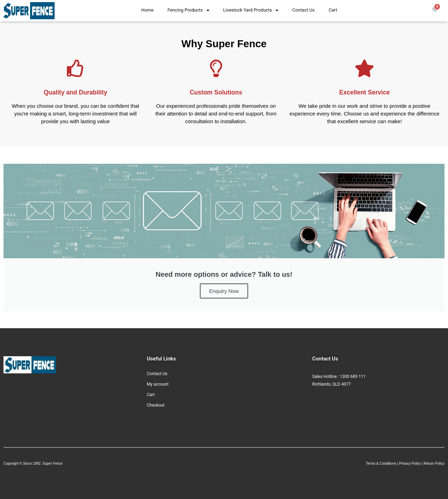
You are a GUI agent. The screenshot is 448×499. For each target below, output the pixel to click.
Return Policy (434, 463)
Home (148, 10)
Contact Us (303, 10)
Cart (333, 10)
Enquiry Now (224, 291)
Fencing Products (188, 10)
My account (158, 384)
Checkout (156, 405)
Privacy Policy (410, 463)
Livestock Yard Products (251, 10)
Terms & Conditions (381, 463)
